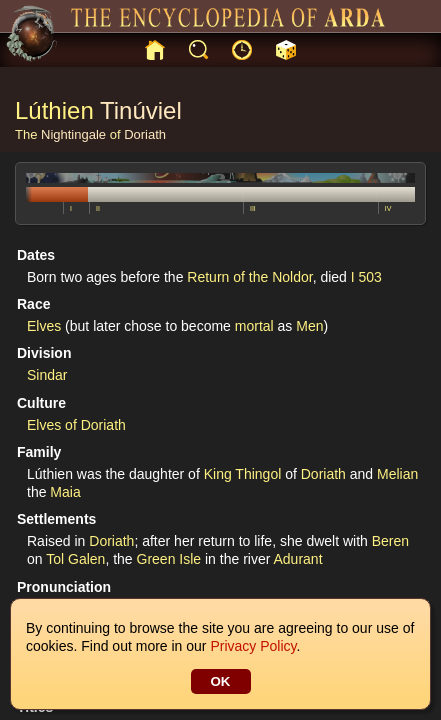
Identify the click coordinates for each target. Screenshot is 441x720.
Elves (44, 326)
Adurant (297, 559)
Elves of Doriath (76, 425)
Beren (390, 541)
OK (221, 681)
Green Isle (169, 559)
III (253, 208)
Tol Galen (75, 559)
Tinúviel (141, 110)
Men (309, 326)
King (218, 474)
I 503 (366, 277)
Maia (65, 492)
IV (388, 208)
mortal (254, 326)
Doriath (145, 134)
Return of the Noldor (249, 277)
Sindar (47, 375)
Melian (397, 474)
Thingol (258, 474)
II (98, 208)
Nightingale (73, 134)
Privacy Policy (253, 646)
